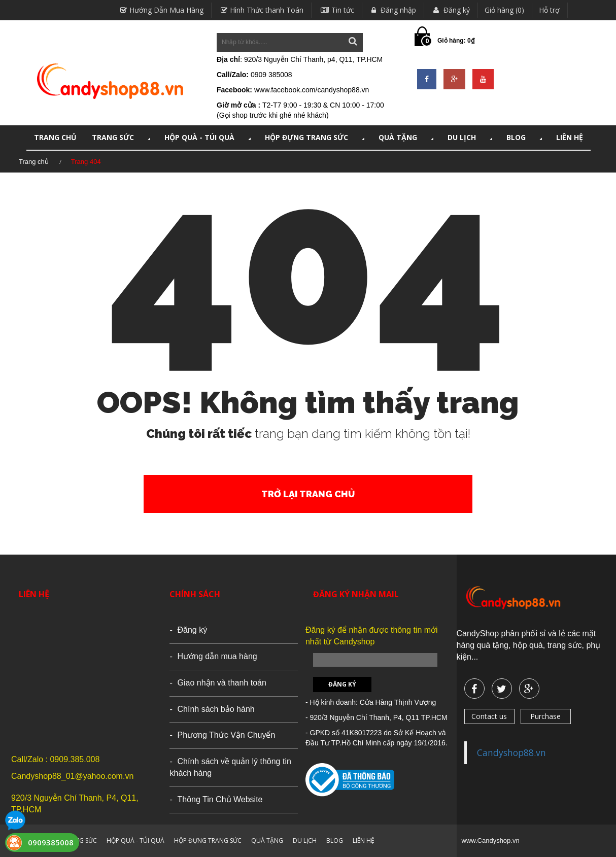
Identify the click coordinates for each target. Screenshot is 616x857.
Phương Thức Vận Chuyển (226, 735)
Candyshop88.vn (511, 752)
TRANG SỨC (122, 137)
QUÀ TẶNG (407, 137)
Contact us (489, 716)
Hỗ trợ (549, 10)
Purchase (545, 716)
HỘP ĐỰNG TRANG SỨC (316, 137)
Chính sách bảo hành (216, 709)
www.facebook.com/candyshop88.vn (312, 90)
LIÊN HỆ (570, 137)
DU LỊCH (471, 137)
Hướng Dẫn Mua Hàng (161, 10)
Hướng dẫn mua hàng (217, 656)
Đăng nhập (392, 10)
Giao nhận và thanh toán (221, 683)
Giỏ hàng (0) (504, 10)
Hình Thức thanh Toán (261, 10)
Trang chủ (34, 162)
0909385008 (51, 842)
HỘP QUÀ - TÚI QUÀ (209, 137)
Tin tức (336, 10)
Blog (525, 137)
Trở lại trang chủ (308, 494)
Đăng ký (450, 10)
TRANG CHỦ (55, 137)
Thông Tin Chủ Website (220, 799)
